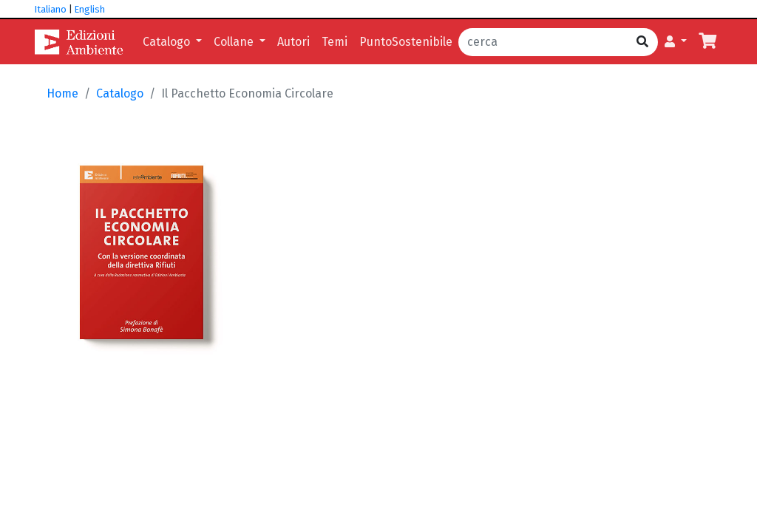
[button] (676, 42)
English (90, 9)
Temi (335, 42)
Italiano (51, 9)
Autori (293, 42)
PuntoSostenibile (406, 42)
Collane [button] (235, 42)
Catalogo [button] (168, 42)
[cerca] (543, 42)
